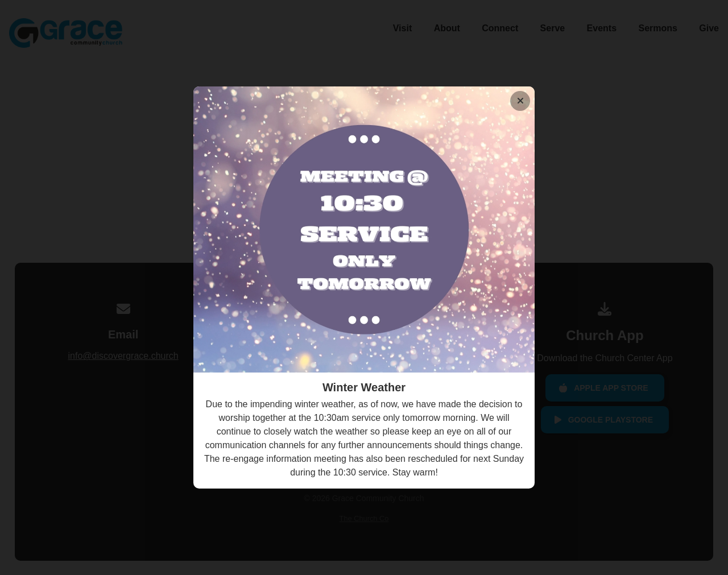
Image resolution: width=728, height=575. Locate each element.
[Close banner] (520, 101)
